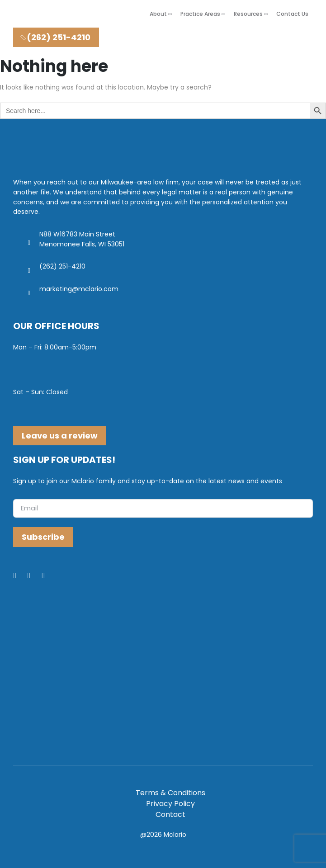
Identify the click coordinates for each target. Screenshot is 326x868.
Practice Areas (200, 14)
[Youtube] (49, 576)
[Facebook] (20, 576)
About (158, 14)
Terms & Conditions (170, 793)
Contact (170, 814)
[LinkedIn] (35, 576)
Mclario (175, 835)
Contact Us (292, 14)
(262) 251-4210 (55, 37)
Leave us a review (60, 436)
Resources (248, 14)
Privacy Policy (170, 804)
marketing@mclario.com (79, 289)
